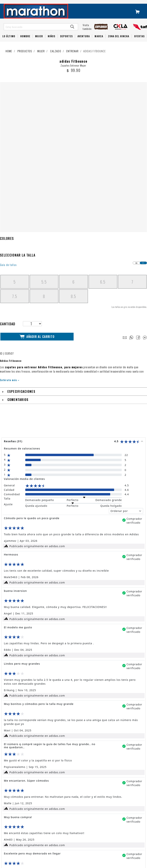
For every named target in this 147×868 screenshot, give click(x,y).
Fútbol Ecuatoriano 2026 (25, 795)
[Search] (72, 32)
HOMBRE (25, 41)
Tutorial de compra (21, 818)
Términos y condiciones (24, 838)
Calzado (56, 56)
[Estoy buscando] (35, 32)
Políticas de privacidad (24, 848)
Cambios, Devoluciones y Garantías (30, 833)
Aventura (84, 41)
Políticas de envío (21, 843)
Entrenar (72, 56)
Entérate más (10, 243)
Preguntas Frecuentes (23, 808)
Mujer (39, 41)
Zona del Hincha (119, 41)
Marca (99, 41)
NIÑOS (51, 41)
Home (9, 56)
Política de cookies (22, 858)
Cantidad (8, 187)
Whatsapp (16, 828)
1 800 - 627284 (20, 823)
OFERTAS (139, 41)
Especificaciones (21, 254)
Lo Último (9, 41)
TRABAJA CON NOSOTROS (70, 796)
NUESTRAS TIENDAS (66, 789)
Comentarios (18, 262)
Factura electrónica (22, 853)
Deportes (66, 41)
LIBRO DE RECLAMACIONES (70, 803)
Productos (25, 56)
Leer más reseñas (74, 756)
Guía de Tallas (19, 813)
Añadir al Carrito (37, 199)
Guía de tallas (8, 128)
